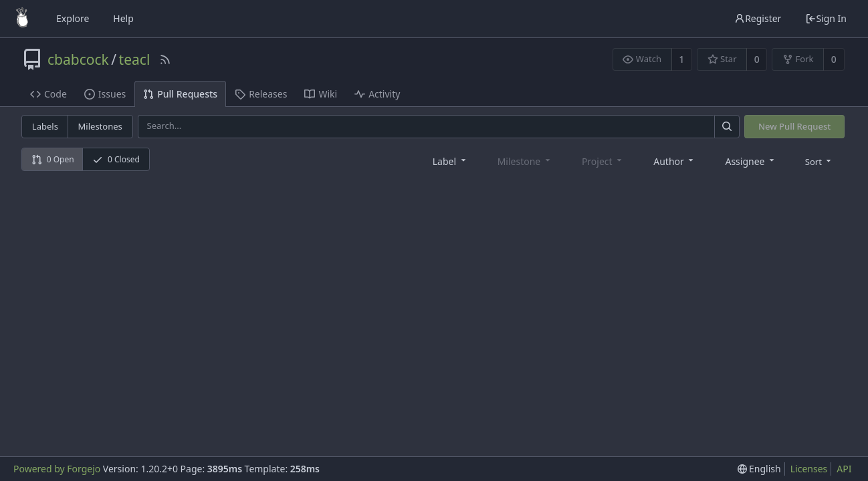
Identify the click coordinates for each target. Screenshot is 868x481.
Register (758, 18)
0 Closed (116, 159)
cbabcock (78, 59)
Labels (45, 126)
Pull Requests (180, 94)
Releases (261, 94)
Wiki (321, 94)
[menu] (820, 161)
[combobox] (450, 161)
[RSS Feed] (165, 59)
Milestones (100, 126)
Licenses (809, 469)
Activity (377, 94)
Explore (73, 18)
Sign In (826, 18)
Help (123, 18)
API (844, 469)
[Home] (22, 19)
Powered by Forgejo (57, 469)
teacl (135, 59)
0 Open (53, 159)
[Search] (727, 127)
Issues (105, 94)
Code (48, 94)
